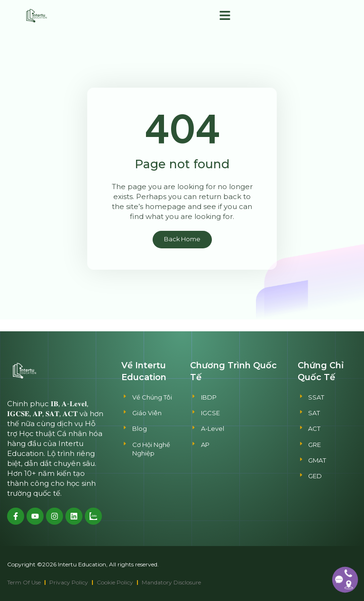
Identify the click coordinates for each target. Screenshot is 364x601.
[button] (225, 16)
